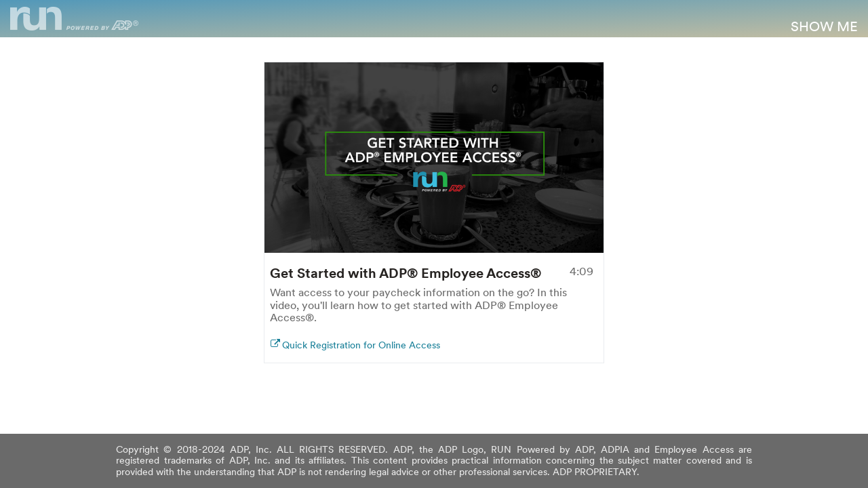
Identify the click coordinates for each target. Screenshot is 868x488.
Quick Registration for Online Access (361, 345)
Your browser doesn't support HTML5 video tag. (434, 158)
